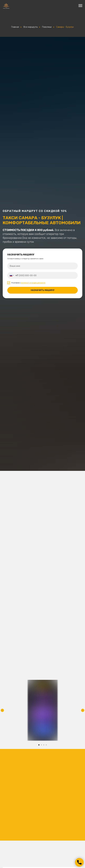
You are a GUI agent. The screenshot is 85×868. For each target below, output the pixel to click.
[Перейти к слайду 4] (46, 745)
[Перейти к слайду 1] (39, 745)
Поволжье (47, 27)
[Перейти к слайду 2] (41, 745)
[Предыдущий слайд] (2, 710)
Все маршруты (31, 27)
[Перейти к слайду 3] (44, 745)
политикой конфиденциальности (33, 283)
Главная (15, 27)
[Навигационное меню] (80, 6)
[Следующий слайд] (83, 710)
